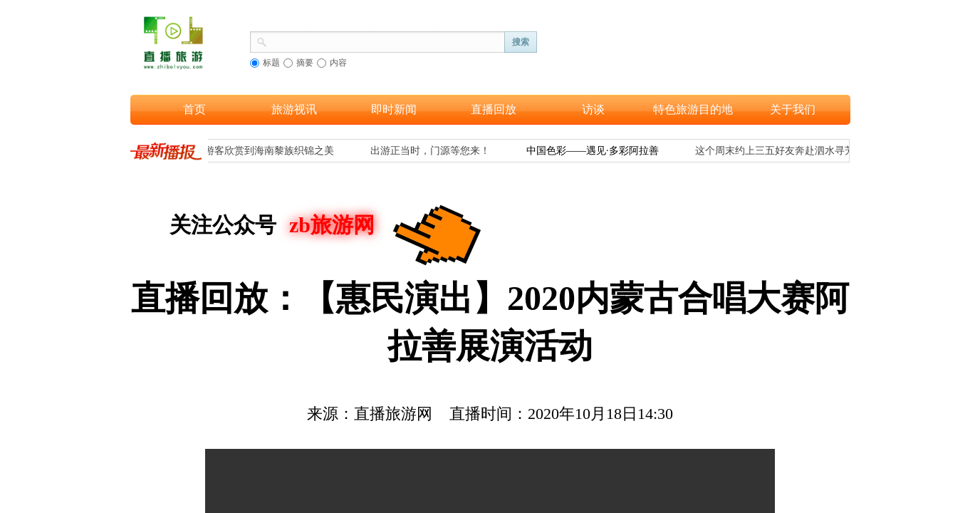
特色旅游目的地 (693, 109)
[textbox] (386, 41)
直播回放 (494, 109)
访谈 (593, 109)
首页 (194, 109)
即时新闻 (394, 109)
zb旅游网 (332, 225)
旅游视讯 (294, 109)
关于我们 (793, 109)
